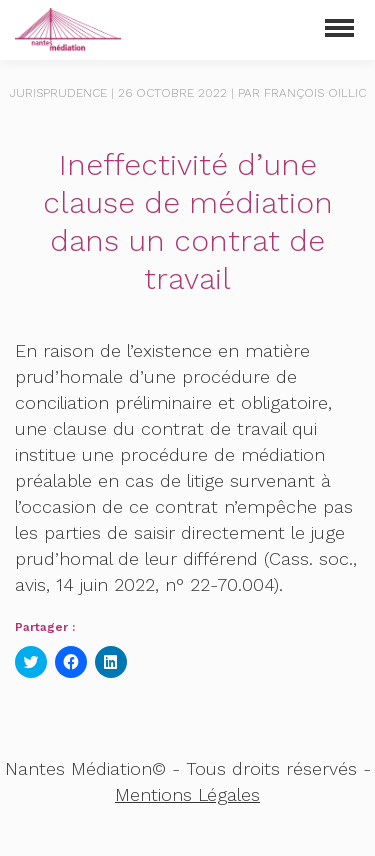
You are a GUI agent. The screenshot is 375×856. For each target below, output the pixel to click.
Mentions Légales (187, 794)
